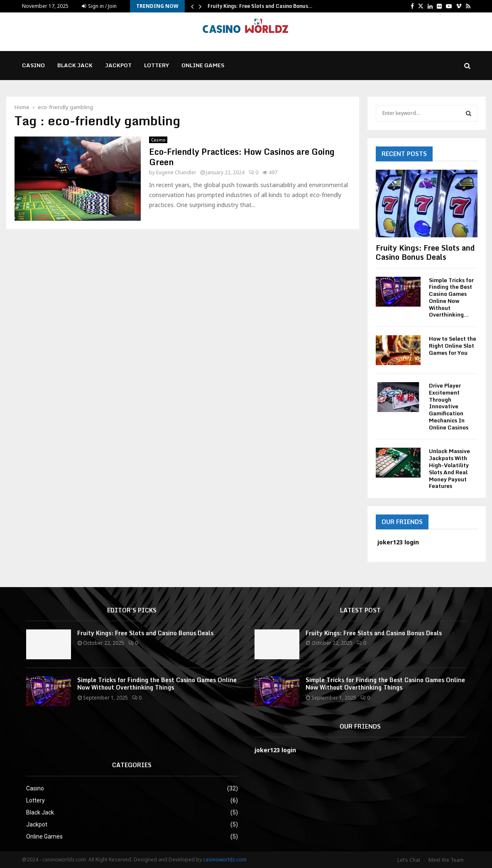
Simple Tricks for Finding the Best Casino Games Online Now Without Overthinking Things (157, 684)
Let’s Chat (409, 860)
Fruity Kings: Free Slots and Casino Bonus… (260, 6)
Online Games (203, 65)
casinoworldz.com (225, 859)
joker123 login (275, 750)
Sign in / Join (99, 6)
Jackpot (118, 65)
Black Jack (75, 65)
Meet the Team (446, 860)
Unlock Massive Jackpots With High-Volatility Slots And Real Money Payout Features (449, 468)
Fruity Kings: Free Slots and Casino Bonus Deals (425, 252)
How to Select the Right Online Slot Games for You (453, 346)
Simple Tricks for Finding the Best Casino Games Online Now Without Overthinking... (451, 297)
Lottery (157, 65)
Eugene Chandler (176, 172)
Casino (33, 65)
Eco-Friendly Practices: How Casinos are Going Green (242, 157)
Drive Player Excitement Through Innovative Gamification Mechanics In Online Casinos (449, 406)
